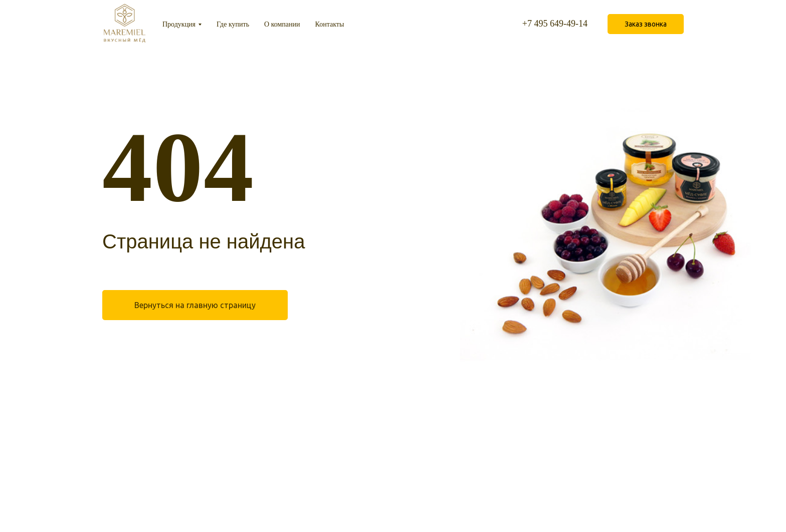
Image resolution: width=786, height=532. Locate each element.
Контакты (330, 24)
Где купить (233, 24)
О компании (282, 24)
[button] (646, 24)
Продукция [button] (179, 24)
